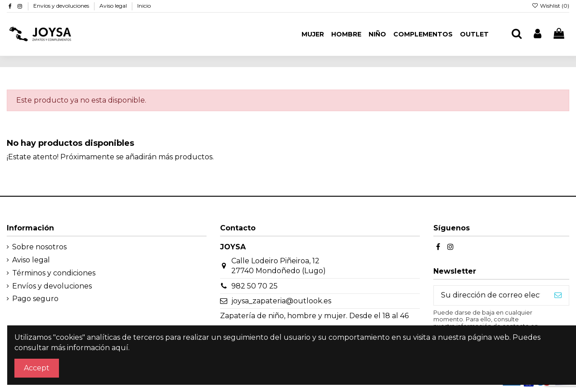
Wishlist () (551, 6)
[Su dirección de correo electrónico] (490, 295)
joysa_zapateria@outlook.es (281, 301)
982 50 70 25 (254, 286)
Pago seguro (35, 299)
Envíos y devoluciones (62, 6)
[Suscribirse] (558, 295)
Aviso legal (114, 6)
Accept (37, 368)
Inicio (144, 6)
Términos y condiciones (54, 273)
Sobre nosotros (39, 247)
